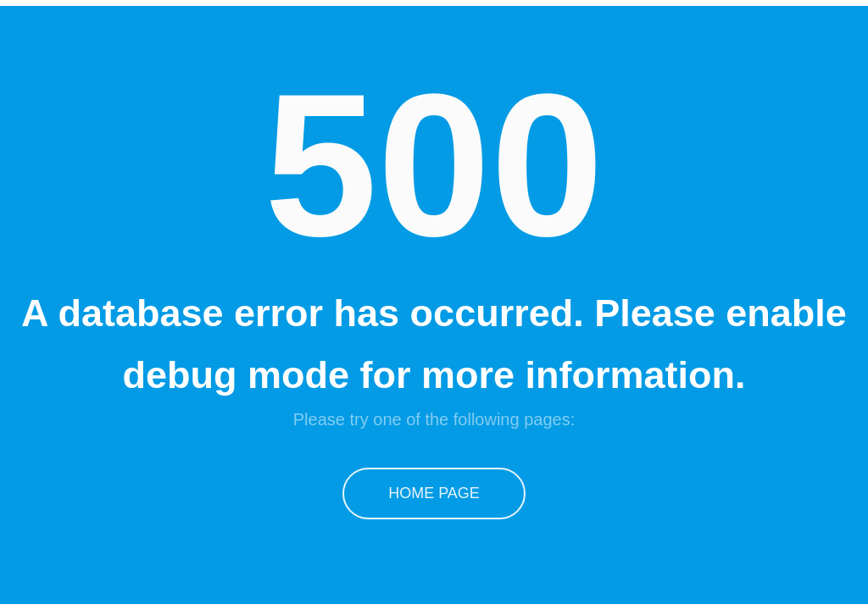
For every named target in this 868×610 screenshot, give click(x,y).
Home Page (434, 493)
